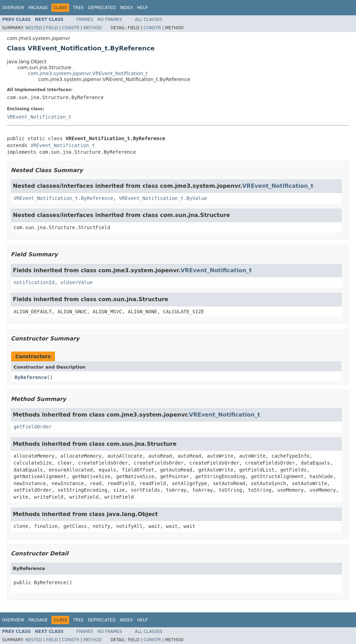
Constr (71, 28)
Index (127, 8)
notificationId (34, 282)
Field (52, 28)
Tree (78, 8)
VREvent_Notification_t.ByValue (163, 198)
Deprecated (102, 8)
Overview (13, 8)
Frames (85, 19)
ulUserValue (77, 282)
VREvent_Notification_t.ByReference (63, 198)
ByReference (31, 377)
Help (142, 8)
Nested (33, 28)
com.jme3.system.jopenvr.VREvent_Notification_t (88, 73)
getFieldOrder (33, 427)
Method (93, 28)
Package (38, 8)
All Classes (149, 19)
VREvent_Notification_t (39, 117)
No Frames (110, 19)
